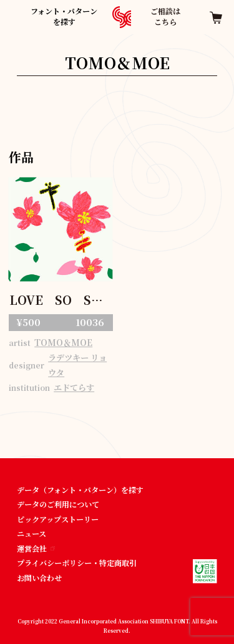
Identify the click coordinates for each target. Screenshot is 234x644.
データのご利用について (58, 504)
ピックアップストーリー (58, 519)
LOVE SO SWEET (61, 301)
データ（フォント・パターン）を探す (80, 490)
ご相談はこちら (165, 16)
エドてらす (74, 387)
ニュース (32, 533)
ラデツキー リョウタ (77, 365)
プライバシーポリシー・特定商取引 (77, 563)
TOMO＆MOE (63, 343)
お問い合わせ (39, 578)
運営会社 (36, 548)
